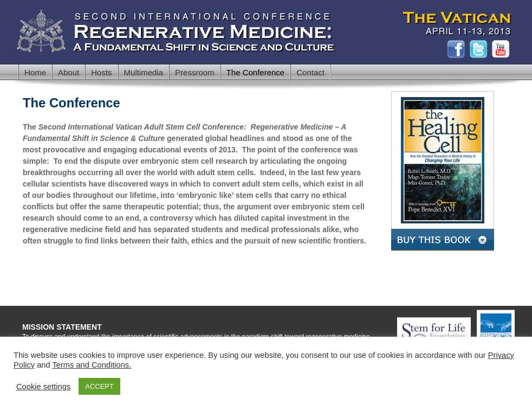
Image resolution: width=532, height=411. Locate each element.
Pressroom (195, 72)
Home (35, 72)
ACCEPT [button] (99, 386)
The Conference (256, 72)
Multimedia (144, 72)
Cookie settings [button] (43, 387)
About (69, 72)
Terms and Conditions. (92, 365)
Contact (310, 72)
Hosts (101, 72)
